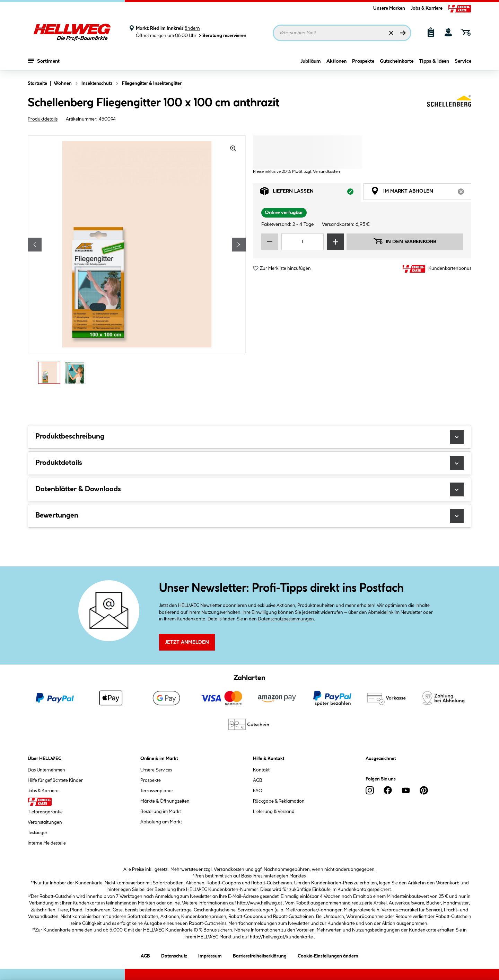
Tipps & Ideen (434, 61)
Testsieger (38, 833)
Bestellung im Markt (161, 812)
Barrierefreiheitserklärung (260, 955)
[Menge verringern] (270, 242)
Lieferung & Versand (274, 812)
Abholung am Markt (161, 822)
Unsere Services (156, 770)
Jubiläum (311, 61)
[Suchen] (403, 33)
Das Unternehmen (46, 770)
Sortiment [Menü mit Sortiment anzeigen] (44, 61)
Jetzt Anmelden (187, 642)
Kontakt (261, 770)
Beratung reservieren (222, 36)
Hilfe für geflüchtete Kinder (55, 780)
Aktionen (336, 61)
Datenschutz (174, 955)
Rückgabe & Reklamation (279, 801)
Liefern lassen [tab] (310, 193)
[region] (137, 262)
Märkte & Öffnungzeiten (165, 801)
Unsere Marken (389, 8)
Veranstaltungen (45, 822)
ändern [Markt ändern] (192, 28)
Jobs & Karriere (427, 8)
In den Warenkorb (405, 241)
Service (463, 61)
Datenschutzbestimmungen (286, 619)
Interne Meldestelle (47, 843)
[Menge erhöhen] (335, 242)
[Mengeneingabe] (303, 242)
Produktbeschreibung (249, 437)
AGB (258, 780)
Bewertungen (249, 516)
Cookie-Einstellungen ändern (328, 955)
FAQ (258, 791)
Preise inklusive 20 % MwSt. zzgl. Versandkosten (296, 172)
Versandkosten (229, 869)
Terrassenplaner (157, 791)
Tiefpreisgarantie (45, 812)
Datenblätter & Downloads (249, 489)
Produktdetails (43, 119)
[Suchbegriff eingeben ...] (342, 33)
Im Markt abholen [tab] (421, 193)
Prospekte (363, 61)
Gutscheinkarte (397, 61)
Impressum (210, 955)
